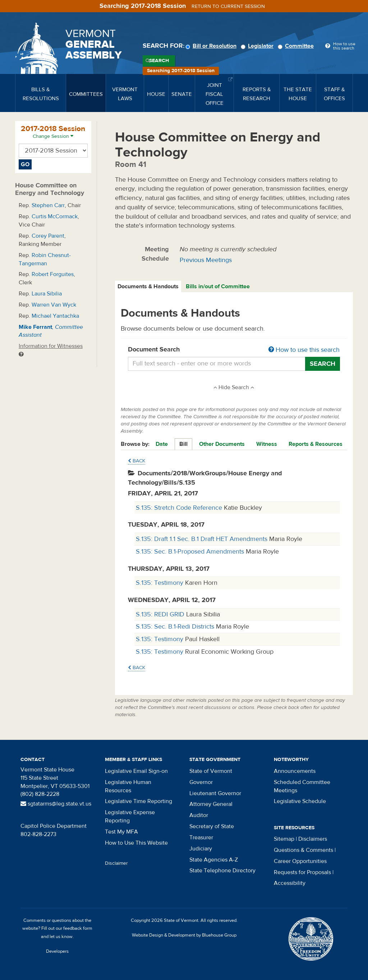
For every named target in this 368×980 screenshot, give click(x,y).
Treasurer (201, 837)
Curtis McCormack (55, 216)
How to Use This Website (136, 843)
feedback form (78, 928)
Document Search (234, 350)
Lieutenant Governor (215, 793)
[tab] (148, 287)
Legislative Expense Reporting (130, 816)
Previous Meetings (206, 260)
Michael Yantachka (55, 316)
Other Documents (222, 444)
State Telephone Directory (222, 871)
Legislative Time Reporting (139, 801)
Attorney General (211, 804)
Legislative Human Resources (128, 786)
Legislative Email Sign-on (136, 771)
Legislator (258, 46)
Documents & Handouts (148, 286)
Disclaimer (116, 863)
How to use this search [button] (304, 350)
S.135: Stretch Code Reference (180, 508)
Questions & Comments (303, 850)
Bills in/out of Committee (218, 286)
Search (159, 61)
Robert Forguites (53, 274)
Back (137, 461)
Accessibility (290, 883)
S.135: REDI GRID (161, 614)
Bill (183, 444)
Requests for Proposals (302, 872)
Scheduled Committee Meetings (302, 786)
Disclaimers (313, 839)
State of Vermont (211, 771)
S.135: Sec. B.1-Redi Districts (176, 627)
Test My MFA (121, 832)
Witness (267, 444)
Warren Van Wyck (54, 305)
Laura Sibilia (47, 294)
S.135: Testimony (160, 583)
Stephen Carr (48, 205)
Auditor (199, 815)
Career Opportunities (300, 861)
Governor (201, 782)
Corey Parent (48, 236)
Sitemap (284, 839)
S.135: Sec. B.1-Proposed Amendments (191, 552)
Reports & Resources (316, 444)
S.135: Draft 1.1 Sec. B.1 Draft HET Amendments (203, 539)
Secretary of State (212, 826)
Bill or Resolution (212, 46)
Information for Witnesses (51, 350)
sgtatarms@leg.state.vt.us (56, 804)
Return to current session (228, 6)
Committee (297, 46)
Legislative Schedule (300, 801)
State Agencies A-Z (214, 860)
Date (162, 444)
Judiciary (201, 849)
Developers (57, 951)
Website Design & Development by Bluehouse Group (184, 935)
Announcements (295, 771)
